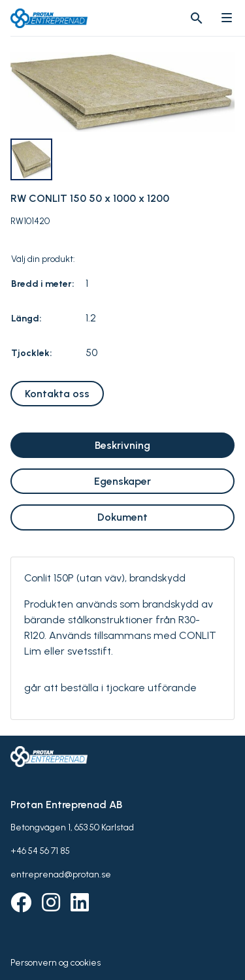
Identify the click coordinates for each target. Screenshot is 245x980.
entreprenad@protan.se (61, 874)
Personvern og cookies (56, 963)
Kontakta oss (57, 394)
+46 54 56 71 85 (40, 851)
